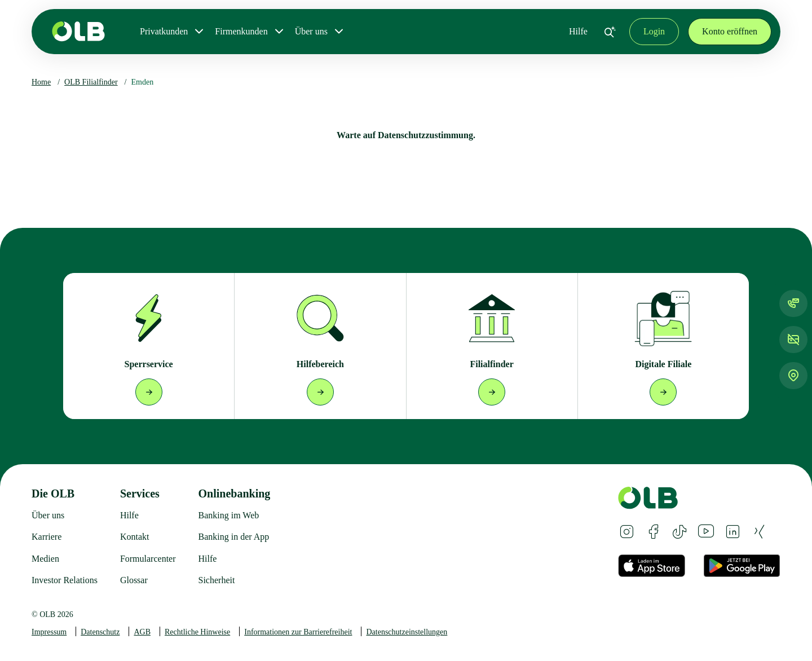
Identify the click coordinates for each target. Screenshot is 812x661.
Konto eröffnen (730, 31)
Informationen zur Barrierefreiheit (298, 632)
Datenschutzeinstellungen (407, 632)
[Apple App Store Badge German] (652, 566)
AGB (142, 632)
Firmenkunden (241, 31)
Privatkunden (164, 31)
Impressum (49, 632)
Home (41, 82)
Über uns (311, 31)
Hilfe (578, 31)
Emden (143, 82)
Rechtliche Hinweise (197, 632)
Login (654, 31)
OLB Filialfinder (91, 82)
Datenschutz (100, 632)
